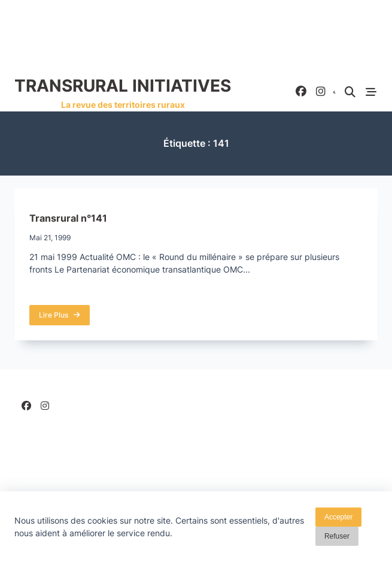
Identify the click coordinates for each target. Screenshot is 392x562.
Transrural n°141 (68, 218)
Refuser (337, 536)
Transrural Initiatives (123, 86)
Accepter (338, 517)
